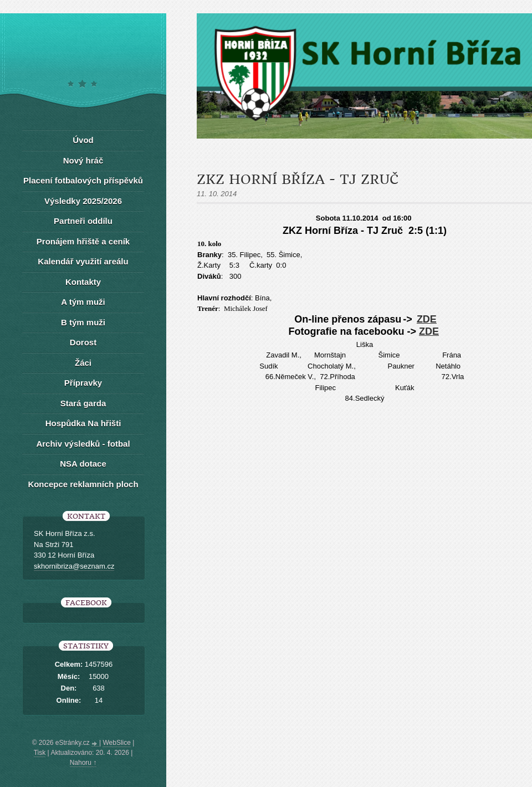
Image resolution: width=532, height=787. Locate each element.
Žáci (83, 363)
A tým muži (83, 302)
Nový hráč (83, 160)
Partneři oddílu (83, 221)
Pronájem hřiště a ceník (83, 241)
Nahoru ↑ (83, 763)
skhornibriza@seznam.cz (74, 566)
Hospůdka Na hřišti (83, 423)
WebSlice (116, 743)
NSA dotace (83, 464)
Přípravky (83, 383)
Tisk (40, 753)
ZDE (427, 319)
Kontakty (83, 282)
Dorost (83, 342)
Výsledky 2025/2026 (83, 201)
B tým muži (83, 322)
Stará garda (83, 403)
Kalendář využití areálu (83, 261)
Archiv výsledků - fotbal (83, 444)
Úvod (83, 140)
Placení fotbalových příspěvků (83, 180)
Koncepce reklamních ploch (83, 484)
